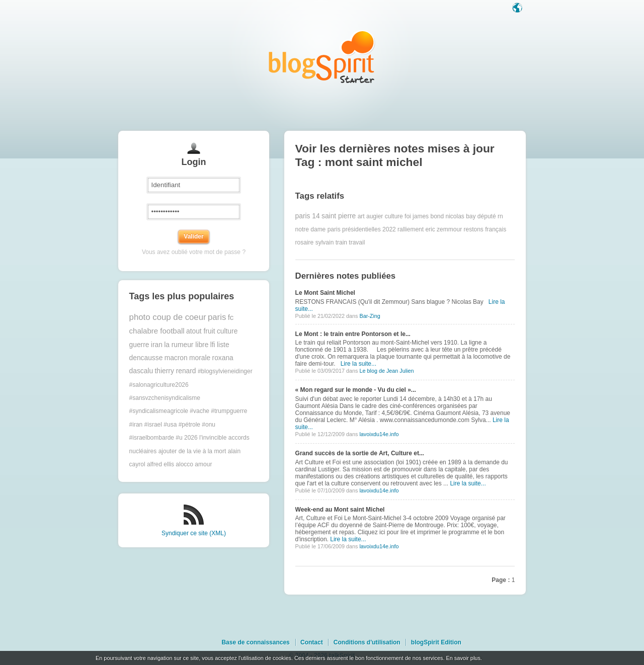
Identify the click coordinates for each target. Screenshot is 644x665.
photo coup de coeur (168, 317)
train (341, 242)
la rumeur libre (186, 345)
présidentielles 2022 (369, 229)
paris (217, 317)
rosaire (305, 242)
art (361, 216)
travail (357, 242)
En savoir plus (463, 658)
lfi (213, 345)
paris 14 (308, 216)
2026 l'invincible (205, 438)
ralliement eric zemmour (430, 229)
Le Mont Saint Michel (325, 293)
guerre (139, 345)
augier (375, 216)
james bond (428, 216)
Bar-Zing (370, 316)
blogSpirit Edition (436, 642)
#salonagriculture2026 (159, 385)
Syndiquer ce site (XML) (194, 533)
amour (203, 464)
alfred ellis (160, 464)
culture (227, 331)
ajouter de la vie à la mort (192, 451)
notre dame (311, 229)
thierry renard (176, 371)
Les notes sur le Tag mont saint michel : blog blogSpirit (322, 57)
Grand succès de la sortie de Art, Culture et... (360, 453)
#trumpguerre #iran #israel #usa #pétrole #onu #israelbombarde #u (188, 424)
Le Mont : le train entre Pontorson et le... (353, 334)
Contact (312, 642)
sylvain (325, 242)
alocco (184, 464)
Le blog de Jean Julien (386, 371)
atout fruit (201, 331)
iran (157, 345)
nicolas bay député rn (474, 216)
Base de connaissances (255, 642)
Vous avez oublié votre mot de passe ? (194, 252)
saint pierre (339, 216)
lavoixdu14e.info (379, 434)
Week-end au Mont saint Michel (340, 510)
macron (176, 358)
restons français (485, 229)
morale (200, 358)
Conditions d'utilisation (367, 642)
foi (408, 216)
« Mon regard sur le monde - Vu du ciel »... (356, 390)
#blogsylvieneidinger (225, 371)
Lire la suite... (358, 364)
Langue (518, 9)
